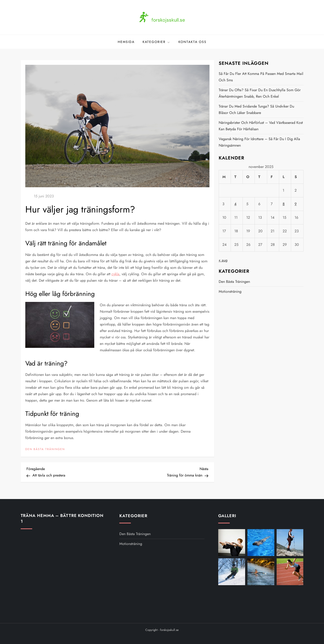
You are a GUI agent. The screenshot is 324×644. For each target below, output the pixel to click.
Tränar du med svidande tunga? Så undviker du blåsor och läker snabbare (256, 109)
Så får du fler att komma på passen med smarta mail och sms (261, 77)
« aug (223, 260)
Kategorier (156, 42)
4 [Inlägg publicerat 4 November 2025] (235, 204)
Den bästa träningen (45, 449)
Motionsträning (230, 291)
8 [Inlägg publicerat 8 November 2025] (284, 204)
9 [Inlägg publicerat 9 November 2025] (296, 204)
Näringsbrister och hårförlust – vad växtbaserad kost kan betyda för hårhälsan (261, 126)
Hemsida (126, 42)
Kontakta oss (192, 42)
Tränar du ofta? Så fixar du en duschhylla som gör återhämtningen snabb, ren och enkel (260, 93)
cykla (115, 274)
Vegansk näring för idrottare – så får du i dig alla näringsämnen (259, 142)
